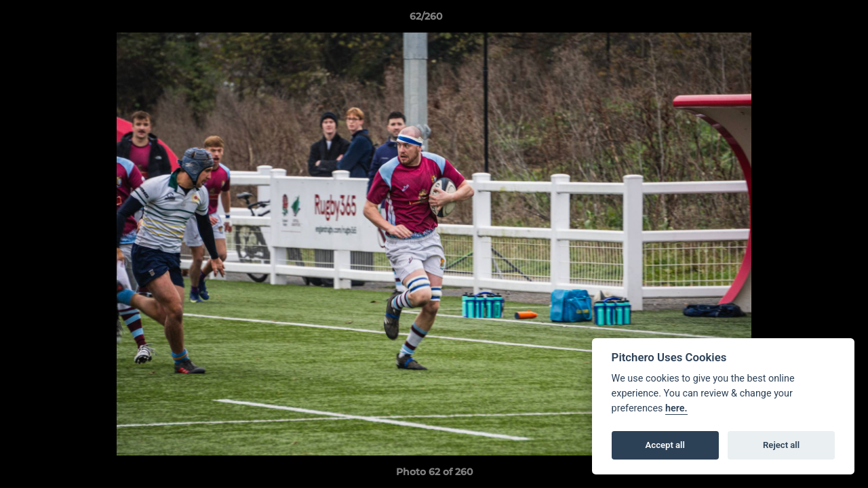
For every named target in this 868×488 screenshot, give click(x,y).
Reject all (781, 445)
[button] (811, 20)
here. (676, 408)
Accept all (665, 445)
